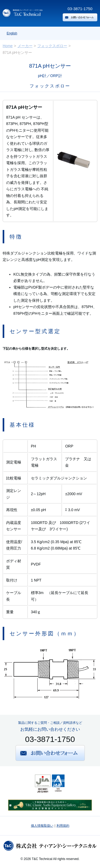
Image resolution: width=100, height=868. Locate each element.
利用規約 (63, 826)
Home (8, 46)
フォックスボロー (52, 46)
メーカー (25, 46)
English (12, 33)
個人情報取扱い (42, 826)
